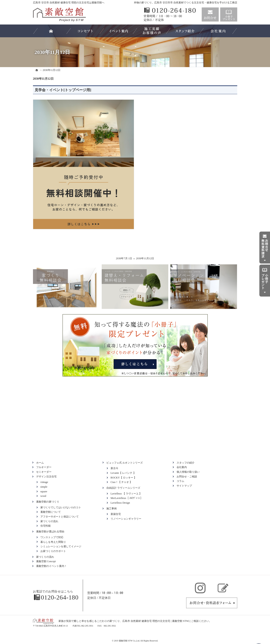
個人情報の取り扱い (188, 472)
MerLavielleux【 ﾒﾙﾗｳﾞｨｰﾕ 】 (127, 498)
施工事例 (111, 509)
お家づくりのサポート (53, 551)
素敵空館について (51, 512)
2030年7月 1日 (124, 258)
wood (43, 496)
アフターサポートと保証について (60, 517)
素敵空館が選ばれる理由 (50, 532)
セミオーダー (44, 472)
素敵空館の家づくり (48, 502)
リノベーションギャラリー (126, 519)
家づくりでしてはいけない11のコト (61, 507)
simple (44, 487)
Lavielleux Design (120, 503)
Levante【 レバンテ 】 (123, 473)
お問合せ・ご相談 (187, 477)
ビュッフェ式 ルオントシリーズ (125, 463)
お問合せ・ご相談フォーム (212, 603)
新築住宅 (116, 514)
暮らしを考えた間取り (53, 542)
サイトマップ (184, 486)
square (44, 491)
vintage (44, 482)
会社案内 (182, 467)
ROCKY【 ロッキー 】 (124, 478)
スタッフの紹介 (186, 463)
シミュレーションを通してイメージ (61, 546)
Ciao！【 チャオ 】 (121, 482)
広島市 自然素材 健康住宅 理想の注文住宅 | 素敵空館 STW (155, 621)
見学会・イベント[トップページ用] (63, 90)
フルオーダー (44, 467)
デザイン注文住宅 (46, 477)
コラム (180, 481)
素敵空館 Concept (46, 561)
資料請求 (229, 14)
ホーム (40, 463)
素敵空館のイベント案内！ (51, 566)
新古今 (114, 468)
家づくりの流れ (49, 521)
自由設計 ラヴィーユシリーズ (123, 488)
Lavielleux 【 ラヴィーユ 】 (126, 494)
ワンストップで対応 (52, 537)
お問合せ (210, 14)
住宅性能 (46, 526)
